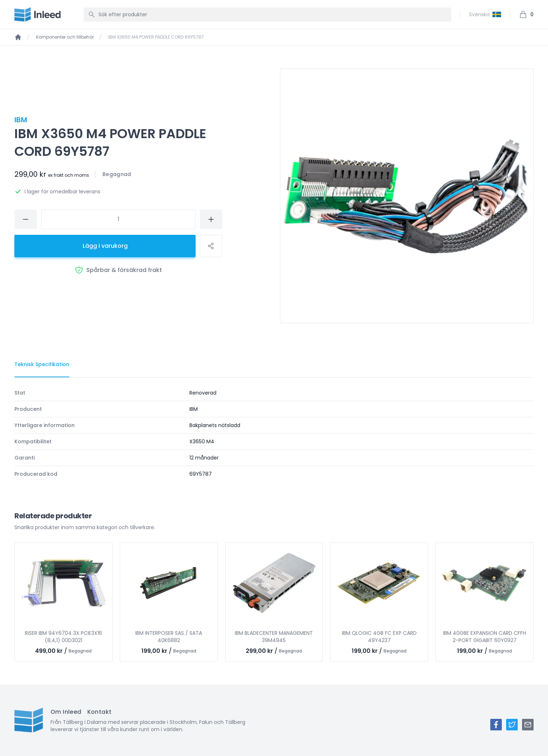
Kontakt (100, 712)
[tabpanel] (274, 433)
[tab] (42, 365)
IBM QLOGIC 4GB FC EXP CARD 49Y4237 (379, 637)
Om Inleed (66, 712)
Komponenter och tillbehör (65, 37)
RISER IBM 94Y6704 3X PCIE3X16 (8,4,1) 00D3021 (63, 637)
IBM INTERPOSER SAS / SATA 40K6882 (169, 637)
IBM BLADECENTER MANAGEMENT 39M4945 (274, 637)
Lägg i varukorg (105, 246)
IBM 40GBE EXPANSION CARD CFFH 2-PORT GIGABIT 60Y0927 (485, 637)
